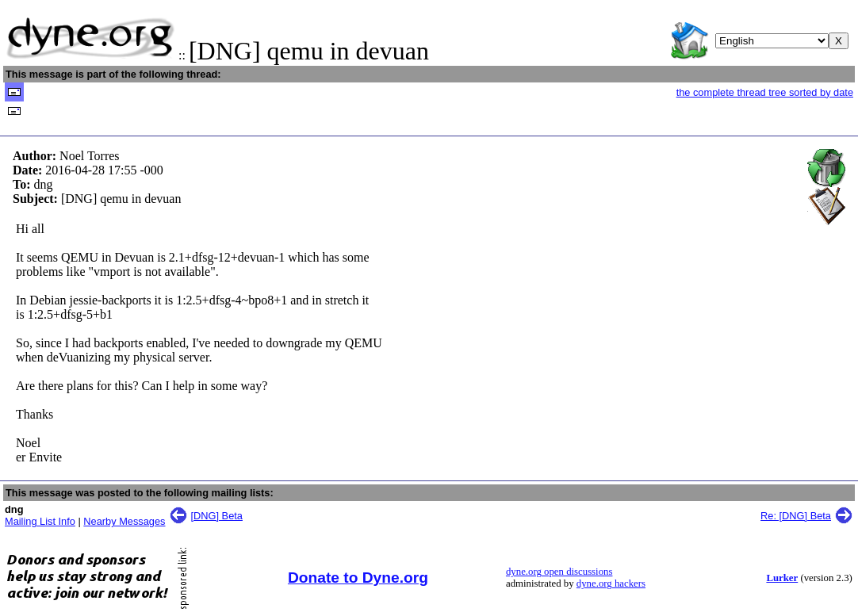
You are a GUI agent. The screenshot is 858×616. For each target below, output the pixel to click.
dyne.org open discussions (559, 572)
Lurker (782, 578)
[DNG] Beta (217, 516)
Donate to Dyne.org (358, 578)
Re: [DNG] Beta (796, 516)
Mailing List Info (40, 521)
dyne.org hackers (611, 583)
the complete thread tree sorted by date (765, 92)
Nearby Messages (124, 521)
